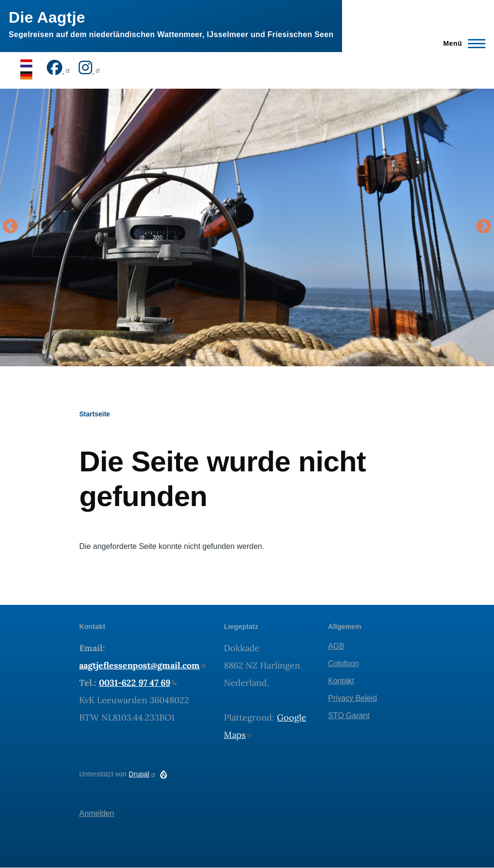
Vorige (10, 227)
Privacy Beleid (352, 698)
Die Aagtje (47, 17)
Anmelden (96, 813)
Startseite (95, 414)
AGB (336, 646)
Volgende (484, 227)
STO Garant (349, 715)
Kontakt (341, 681)
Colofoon (343, 663)
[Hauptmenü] (461, 43)
